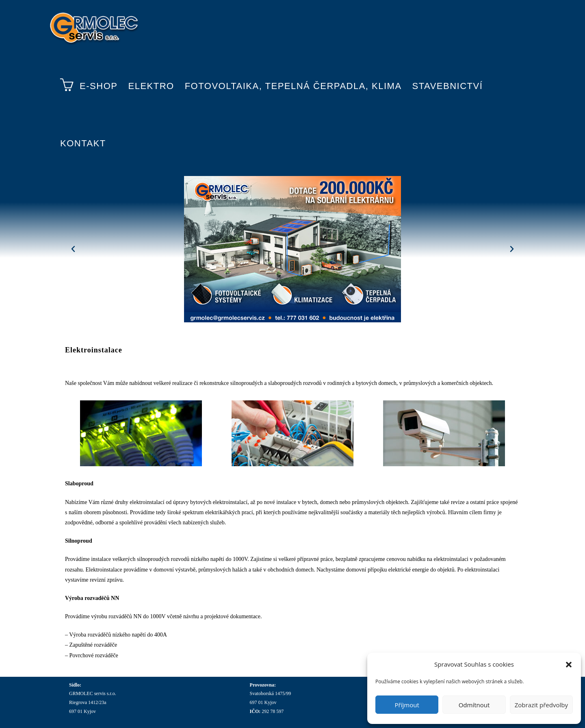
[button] (569, 665)
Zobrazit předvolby (541, 705)
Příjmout (407, 705)
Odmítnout (474, 705)
